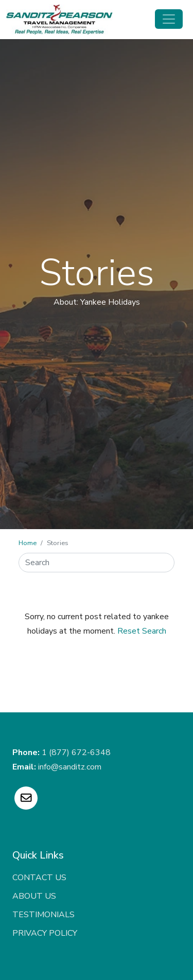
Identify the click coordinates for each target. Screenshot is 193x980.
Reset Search (142, 631)
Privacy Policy (45, 933)
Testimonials (43, 915)
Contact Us (39, 878)
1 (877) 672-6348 (76, 752)
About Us (34, 896)
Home (28, 543)
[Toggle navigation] (169, 19)
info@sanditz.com (70, 767)
